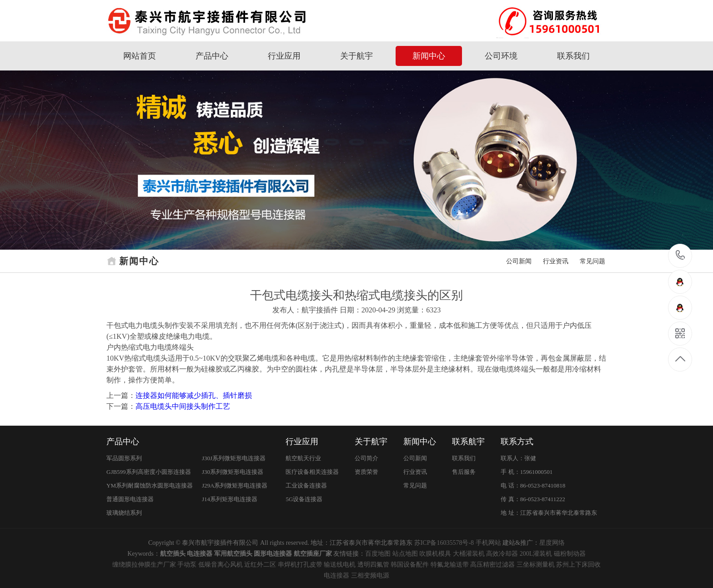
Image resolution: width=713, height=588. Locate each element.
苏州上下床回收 (578, 565)
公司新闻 (519, 261)
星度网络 (552, 543)
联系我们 (573, 56)
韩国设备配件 (410, 565)
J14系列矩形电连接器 (230, 499)
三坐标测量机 (536, 565)
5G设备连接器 (304, 499)
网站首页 (140, 56)
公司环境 (501, 56)
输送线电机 (340, 565)
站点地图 (405, 554)
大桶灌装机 (469, 554)
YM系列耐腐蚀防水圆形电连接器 (150, 485)
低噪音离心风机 (221, 565)
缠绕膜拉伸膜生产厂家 (144, 565)
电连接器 (336, 575)
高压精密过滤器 (492, 565)
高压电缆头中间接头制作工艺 (183, 406)
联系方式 (517, 442)
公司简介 (367, 458)
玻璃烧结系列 (124, 513)
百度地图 (378, 554)
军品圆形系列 (124, 458)
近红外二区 (260, 565)
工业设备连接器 (306, 485)
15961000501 (680, 255)
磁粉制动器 (570, 554)
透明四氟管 (373, 565)
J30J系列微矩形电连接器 (234, 458)
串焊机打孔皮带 (300, 565)
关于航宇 (356, 56)
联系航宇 (468, 442)
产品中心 (212, 56)
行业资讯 (556, 261)
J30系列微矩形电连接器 (233, 472)
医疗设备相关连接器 (312, 472)
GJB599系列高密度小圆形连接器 (149, 472)
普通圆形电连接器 (130, 499)
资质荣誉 (367, 472)
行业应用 (284, 56)
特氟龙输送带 (450, 565)
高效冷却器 (502, 554)
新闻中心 (429, 56)
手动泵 (187, 565)
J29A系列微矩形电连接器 (235, 485)
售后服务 (464, 472)
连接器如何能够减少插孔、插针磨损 (194, 395)
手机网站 (488, 543)
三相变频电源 (370, 575)
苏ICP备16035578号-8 (444, 543)
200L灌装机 (536, 554)
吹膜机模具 (435, 554)
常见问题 (592, 261)
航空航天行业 (303, 458)
